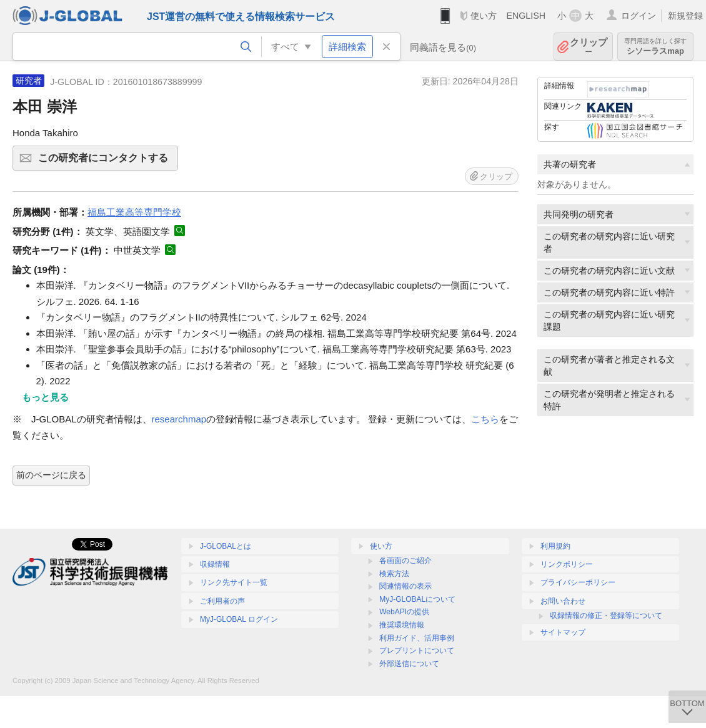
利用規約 (555, 546)
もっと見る (45, 397)
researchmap (179, 419)
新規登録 (685, 16)
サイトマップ (563, 632)
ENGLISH (526, 16)
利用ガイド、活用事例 (417, 638)
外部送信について (409, 664)
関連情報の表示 (405, 586)
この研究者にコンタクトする (106, 162)
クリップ (589, 47)
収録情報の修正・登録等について (606, 616)
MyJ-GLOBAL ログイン (239, 619)
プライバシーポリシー (578, 582)
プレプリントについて (417, 651)
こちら (485, 419)
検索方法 (394, 574)
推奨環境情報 (402, 625)
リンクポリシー (567, 564)
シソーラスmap (655, 47)
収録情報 (215, 564)
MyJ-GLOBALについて (417, 599)
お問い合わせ (563, 601)
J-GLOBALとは (226, 546)
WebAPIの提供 (404, 612)
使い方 (484, 16)
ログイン (639, 16)
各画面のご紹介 (405, 561)
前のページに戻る (51, 475)
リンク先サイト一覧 (234, 582)
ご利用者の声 (222, 601)
